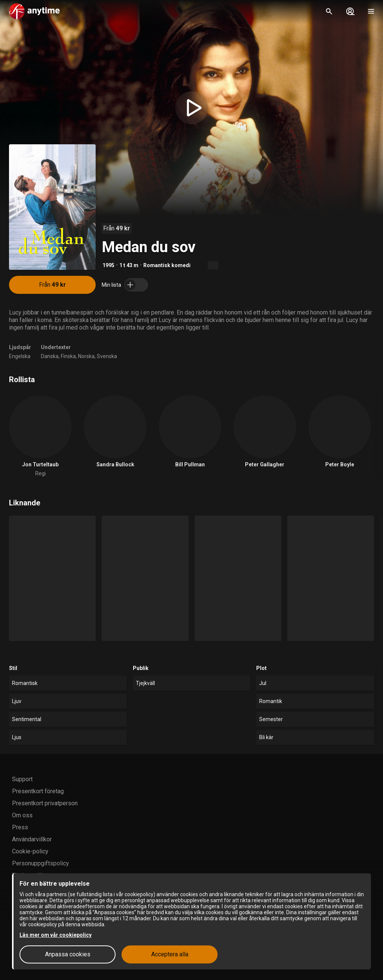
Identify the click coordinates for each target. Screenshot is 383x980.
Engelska (20, 356)
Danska (50, 356)
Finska (68, 356)
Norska (86, 356)
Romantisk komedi (167, 265)
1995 (108, 265)
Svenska (107, 356)
